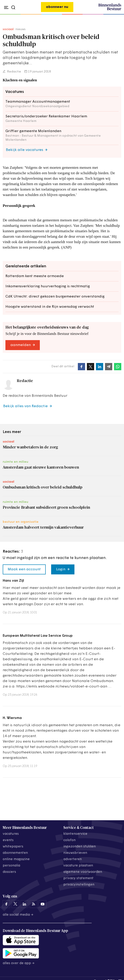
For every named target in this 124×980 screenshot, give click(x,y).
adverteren (73, 859)
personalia (11, 866)
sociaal (8, 29)
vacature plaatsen (78, 866)
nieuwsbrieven (75, 853)
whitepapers (13, 847)
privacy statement (78, 878)
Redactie (14, 72)
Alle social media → (18, 915)
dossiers (9, 872)
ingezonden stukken (80, 847)
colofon (69, 840)
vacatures (11, 834)
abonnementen (15, 853)
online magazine (16, 859)
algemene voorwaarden (83, 872)
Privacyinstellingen (79, 885)
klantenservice (75, 834)
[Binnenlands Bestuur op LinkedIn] (24, 904)
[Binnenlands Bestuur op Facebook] (6, 904)
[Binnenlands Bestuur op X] (15, 904)
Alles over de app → (19, 963)
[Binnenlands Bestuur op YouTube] (43, 904)
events (8, 840)
